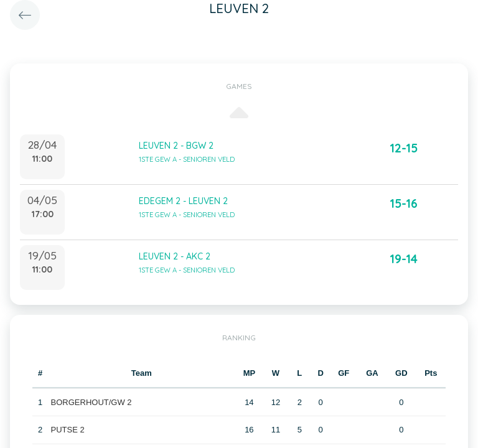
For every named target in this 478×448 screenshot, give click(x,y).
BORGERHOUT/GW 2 (91, 402)
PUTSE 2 (68, 430)
